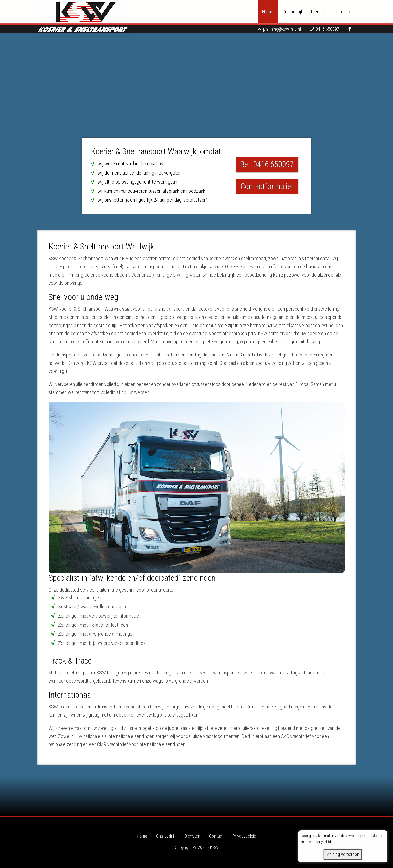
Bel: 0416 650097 (267, 164)
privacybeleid (322, 842)
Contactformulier (267, 186)
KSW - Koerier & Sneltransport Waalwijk (85, 17)
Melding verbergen (343, 854)
